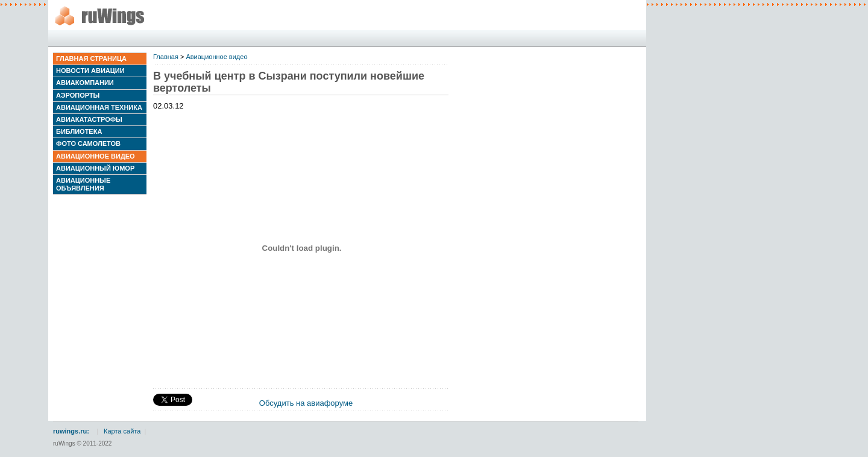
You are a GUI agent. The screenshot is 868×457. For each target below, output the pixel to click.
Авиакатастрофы (89, 119)
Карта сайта (122, 431)
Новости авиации (90, 71)
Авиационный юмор (95, 168)
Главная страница (91, 58)
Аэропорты (78, 95)
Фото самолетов (88, 143)
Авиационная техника (99, 107)
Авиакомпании (85, 83)
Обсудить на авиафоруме (306, 403)
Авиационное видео (96, 156)
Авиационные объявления (83, 184)
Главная (166, 57)
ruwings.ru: (71, 431)
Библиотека (79, 131)
